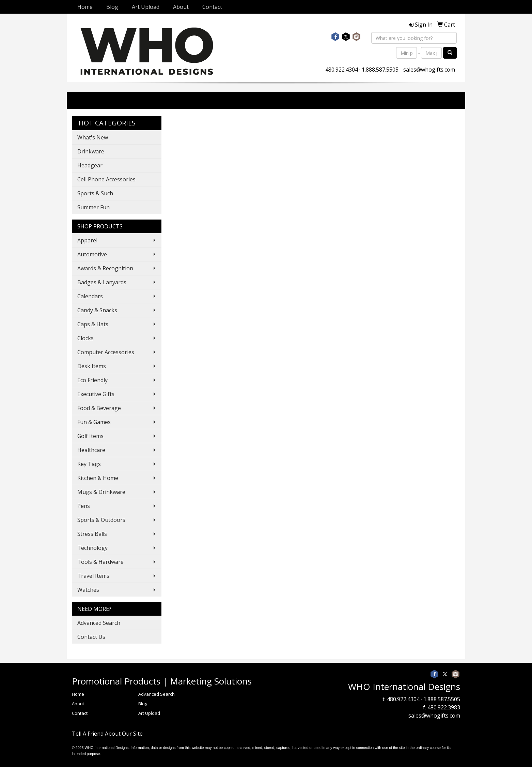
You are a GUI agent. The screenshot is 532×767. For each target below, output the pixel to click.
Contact (212, 7)
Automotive (92, 254)
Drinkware (91, 151)
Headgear (90, 165)
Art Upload (146, 7)
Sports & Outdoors (101, 520)
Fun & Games (94, 422)
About (181, 7)
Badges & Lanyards (102, 282)
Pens (84, 506)
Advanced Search (99, 623)
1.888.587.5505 (380, 70)
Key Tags (89, 464)
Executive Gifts (96, 394)
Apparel (87, 240)
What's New (93, 137)
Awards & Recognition (105, 268)
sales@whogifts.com (429, 70)
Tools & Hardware (100, 562)
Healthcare (91, 450)
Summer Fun (93, 207)
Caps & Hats (93, 324)
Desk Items (92, 366)
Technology (92, 548)
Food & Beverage (99, 408)
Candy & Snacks (97, 310)
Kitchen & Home (98, 478)
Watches (88, 590)
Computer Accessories (106, 352)
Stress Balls (92, 534)
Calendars (90, 296)
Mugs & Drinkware (101, 492)
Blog (112, 7)
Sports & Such (95, 193)
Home (85, 7)
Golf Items (90, 436)
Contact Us (91, 637)
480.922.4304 (342, 70)
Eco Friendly (92, 380)
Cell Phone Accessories (106, 179)
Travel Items (93, 576)
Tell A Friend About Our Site (107, 734)
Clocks (85, 338)
